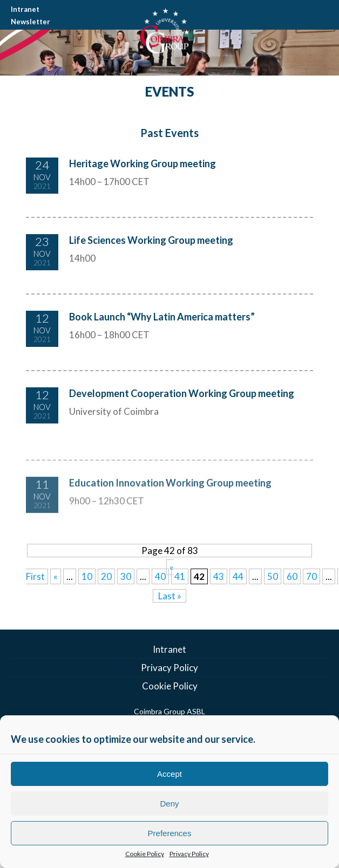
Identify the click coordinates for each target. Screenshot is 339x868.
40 (160, 576)
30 (126, 576)
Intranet (25, 9)
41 (180, 576)
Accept (170, 774)
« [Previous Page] (56, 576)
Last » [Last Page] (170, 596)
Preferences (170, 833)
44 (238, 576)
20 (106, 576)
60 (292, 576)
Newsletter (30, 22)
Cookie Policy (145, 854)
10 (87, 576)
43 (219, 576)
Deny (169, 804)
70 (311, 576)
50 (273, 576)
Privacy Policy (189, 854)
